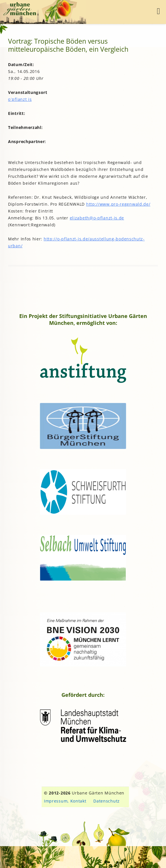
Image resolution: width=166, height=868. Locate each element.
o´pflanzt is (20, 99)
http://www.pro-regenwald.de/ (118, 204)
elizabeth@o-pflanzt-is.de (97, 218)
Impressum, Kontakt (65, 801)
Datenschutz (107, 801)
